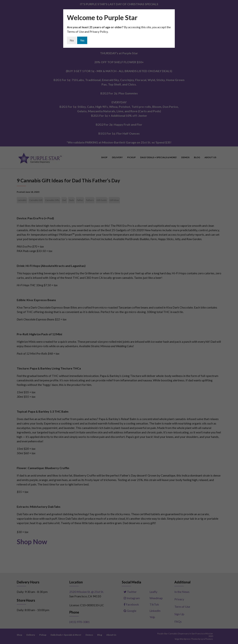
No (72, 40)
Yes (82, 40)
